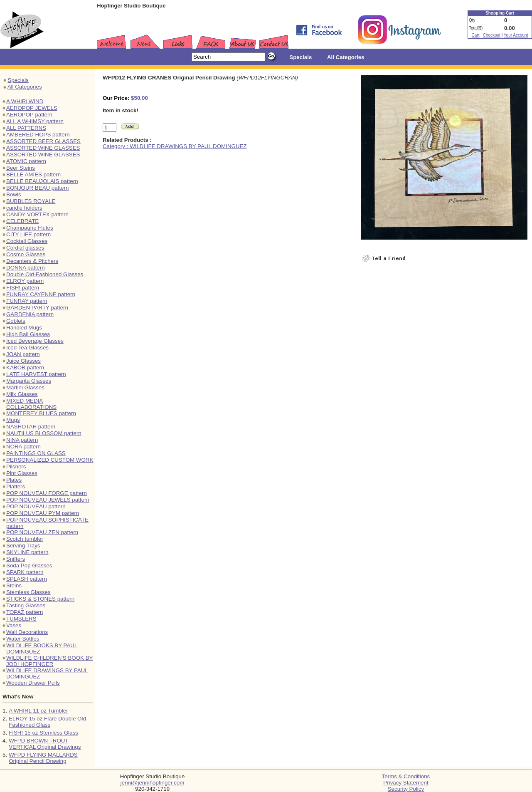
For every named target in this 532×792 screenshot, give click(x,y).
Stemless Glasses (28, 592)
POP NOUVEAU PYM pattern (43, 513)
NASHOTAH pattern (31, 427)
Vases (14, 625)
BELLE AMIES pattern (33, 174)
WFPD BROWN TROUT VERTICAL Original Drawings (45, 744)
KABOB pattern (25, 368)
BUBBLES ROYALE (31, 201)
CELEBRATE (22, 221)
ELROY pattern (25, 281)
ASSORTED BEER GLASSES (43, 141)
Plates (14, 480)
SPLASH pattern (27, 579)
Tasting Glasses (26, 605)
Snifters (16, 559)
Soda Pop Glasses (29, 566)
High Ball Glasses (28, 334)
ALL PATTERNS (26, 128)
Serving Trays (23, 546)
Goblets (16, 321)
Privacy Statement (406, 783)
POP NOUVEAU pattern (36, 506)
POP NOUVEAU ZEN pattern (42, 532)
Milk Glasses (22, 394)
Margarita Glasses (29, 381)
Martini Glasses (25, 387)
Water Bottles (23, 639)
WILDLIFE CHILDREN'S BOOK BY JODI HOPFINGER (49, 661)
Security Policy (406, 789)
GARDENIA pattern (30, 314)
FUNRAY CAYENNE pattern (41, 294)
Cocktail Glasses (27, 241)
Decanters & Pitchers (32, 261)
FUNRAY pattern (27, 301)
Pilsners (16, 467)
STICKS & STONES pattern (40, 599)
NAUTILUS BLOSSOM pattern (44, 433)
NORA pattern (23, 447)
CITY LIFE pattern (28, 234)
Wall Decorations (27, 632)
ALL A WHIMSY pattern (35, 121)
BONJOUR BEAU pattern (37, 188)
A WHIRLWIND (25, 101)
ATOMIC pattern (26, 161)
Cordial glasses (25, 248)
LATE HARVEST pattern (36, 374)
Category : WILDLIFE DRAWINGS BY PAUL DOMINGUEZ (175, 146)
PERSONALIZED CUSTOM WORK (50, 460)
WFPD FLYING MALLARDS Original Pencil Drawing (43, 758)
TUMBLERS (21, 619)
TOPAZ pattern (25, 612)
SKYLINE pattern (27, 552)
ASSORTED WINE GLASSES (43, 148)
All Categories (25, 87)
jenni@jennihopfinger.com (153, 783)
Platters (16, 486)
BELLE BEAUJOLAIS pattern (42, 181)
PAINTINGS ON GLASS (36, 453)
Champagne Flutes (30, 228)
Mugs (13, 420)
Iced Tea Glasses (27, 348)
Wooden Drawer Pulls (33, 683)
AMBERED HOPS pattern (38, 135)
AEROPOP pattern (29, 115)
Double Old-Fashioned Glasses (45, 274)
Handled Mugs (24, 328)
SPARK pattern (25, 572)
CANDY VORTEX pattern (37, 214)
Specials (18, 80)
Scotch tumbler (25, 539)
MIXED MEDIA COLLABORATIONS (31, 404)
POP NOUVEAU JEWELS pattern (48, 500)
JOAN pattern (23, 354)
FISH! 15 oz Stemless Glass (43, 733)
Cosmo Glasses (26, 254)
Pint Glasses (22, 473)
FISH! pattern (23, 288)
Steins (14, 585)
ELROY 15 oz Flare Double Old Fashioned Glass (47, 722)
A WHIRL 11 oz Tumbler (38, 711)
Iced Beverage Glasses (35, 341)
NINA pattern (22, 440)
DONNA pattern (26, 268)
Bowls (14, 194)
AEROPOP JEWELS (32, 108)
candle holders (24, 208)
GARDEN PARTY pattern (37, 308)
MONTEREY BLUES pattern (41, 413)
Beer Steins (21, 168)
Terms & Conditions (406, 776)
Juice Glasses (23, 361)
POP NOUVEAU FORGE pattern (47, 493)
